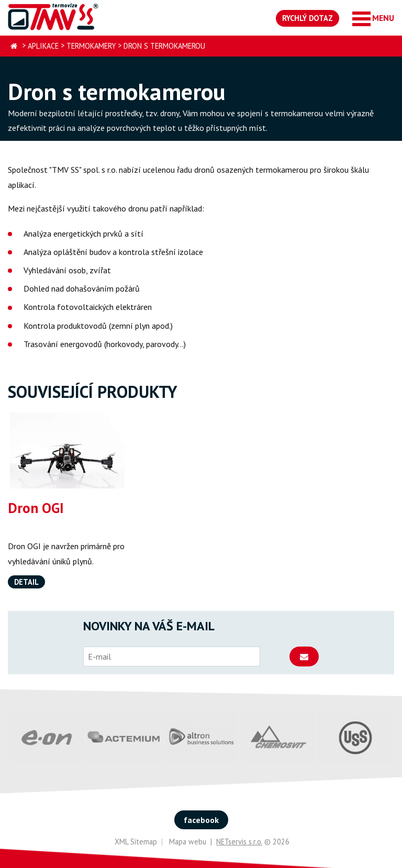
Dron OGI (36, 508)
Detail (26, 582)
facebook (201, 820)
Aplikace (43, 46)
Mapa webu (188, 842)
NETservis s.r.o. (239, 842)
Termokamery (91, 46)
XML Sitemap (136, 842)
